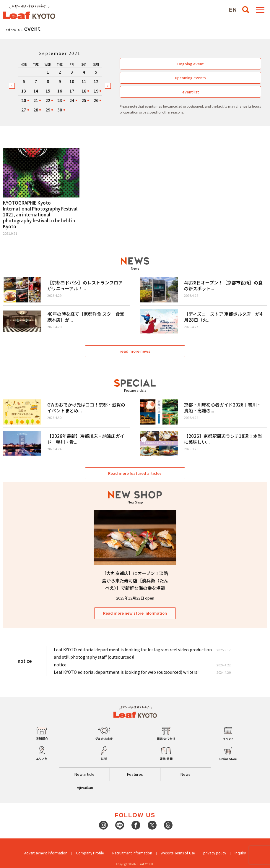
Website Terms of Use (178, 853)
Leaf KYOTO (12, 30)
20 (24, 100)
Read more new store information (135, 613)
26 (96, 100)
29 (48, 110)
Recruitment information (132, 853)
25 (84, 100)
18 (84, 91)
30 (60, 110)
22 (48, 100)
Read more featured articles (135, 473)
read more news (135, 351)
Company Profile (90, 853)
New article (84, 774)
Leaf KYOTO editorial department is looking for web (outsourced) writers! (126, 672)
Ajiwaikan (85, 787)
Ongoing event (190, 64)
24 (72, 100)
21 (36, 100)
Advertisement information (46, 853)
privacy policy (215, 853)
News (186, 774)
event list (191, 92)
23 (60, 100)
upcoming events (191, 78)
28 (36, 110)
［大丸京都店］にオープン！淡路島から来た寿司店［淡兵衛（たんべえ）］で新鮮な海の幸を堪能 (135, 580)
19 (96, 91)
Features (135, 774)
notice (60, 665)
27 (24, 110)
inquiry (240, 853)
